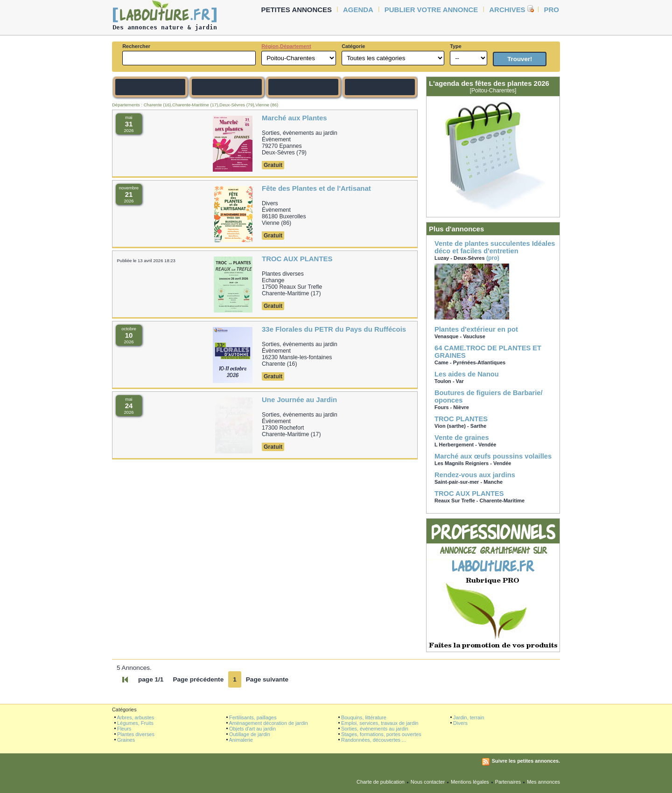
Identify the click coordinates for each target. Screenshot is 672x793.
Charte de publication (381, 782)
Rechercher (136, 46)
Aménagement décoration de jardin (268, 723)
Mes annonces (543, 782)
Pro (552, 10)
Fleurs (124, 729)
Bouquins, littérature (364, 717)
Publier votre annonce (431, 10)
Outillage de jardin (250, 734)
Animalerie (241, 740)
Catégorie (353, 46)
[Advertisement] (79, 178)
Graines (126, 740)
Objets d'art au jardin (252, 729)
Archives (507, 10)
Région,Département (286, 46)
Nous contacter (428, 782)
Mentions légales (470, 782)
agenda (358, 10)
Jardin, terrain (469, 717)
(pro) (495, 280)
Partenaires (508, 782)
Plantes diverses (136, 734)
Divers (460, 723)
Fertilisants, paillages (253, 717)
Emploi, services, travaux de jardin (380, 723)
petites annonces (297, 10)
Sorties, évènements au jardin (375, 729)
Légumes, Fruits (135, 723)
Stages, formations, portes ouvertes (381, 734)
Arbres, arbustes (135, 717)
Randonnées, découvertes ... (374, 740)
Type (456, 46)
